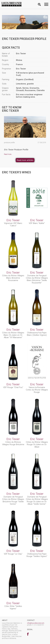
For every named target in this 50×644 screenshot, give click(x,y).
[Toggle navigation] (46, 4)
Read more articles (25, 160)
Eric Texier (13, 220)
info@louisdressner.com (36, 623)
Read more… (8, 154)
